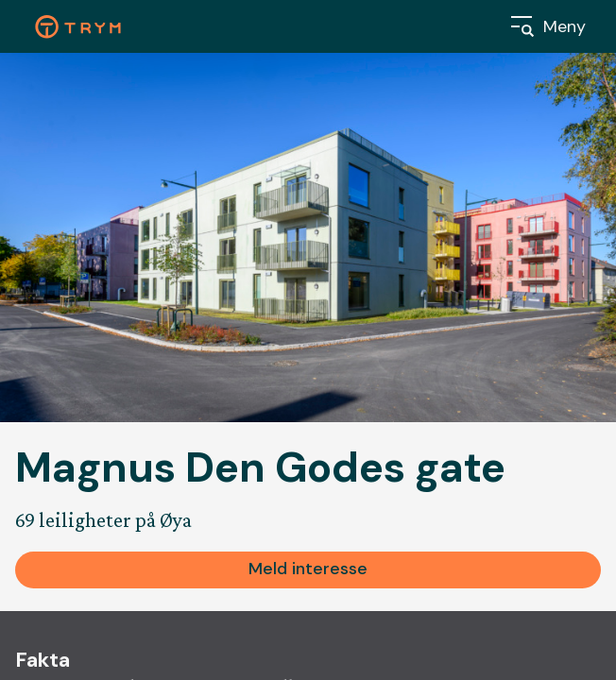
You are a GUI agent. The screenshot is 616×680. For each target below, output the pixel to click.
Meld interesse (308, 569)
